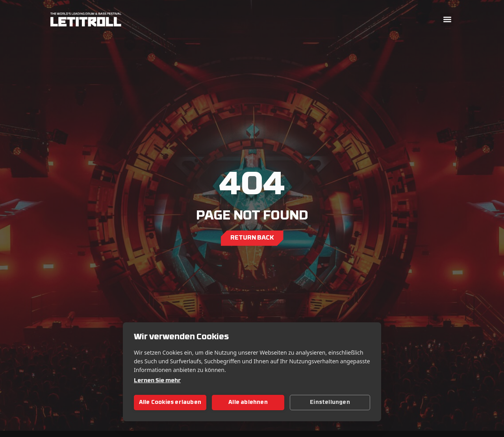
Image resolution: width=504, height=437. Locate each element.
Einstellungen (330, 403)
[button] (447, 20)
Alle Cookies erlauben (170, 403)
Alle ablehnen (248, 403)
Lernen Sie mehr (157, 381)
